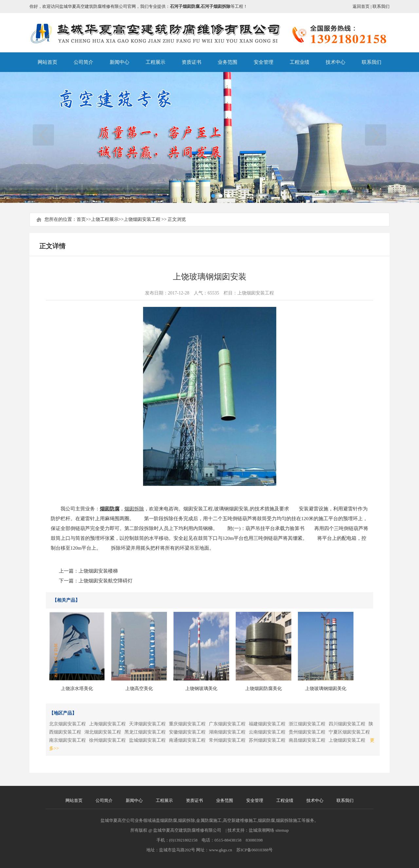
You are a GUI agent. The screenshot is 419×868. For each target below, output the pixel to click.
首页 (81, 219)
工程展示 (155, 62)
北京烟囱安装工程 (67, 724)
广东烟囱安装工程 (227, 724)
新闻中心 (119, 62)
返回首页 (361, 6)
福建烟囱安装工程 (267, 724)
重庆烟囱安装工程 (187, 724)
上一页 (43, 135)
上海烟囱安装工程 (107, 724)
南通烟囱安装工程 (187, 740)
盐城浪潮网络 (262, 830)
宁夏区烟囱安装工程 (349, 732)
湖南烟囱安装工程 (227, 732)
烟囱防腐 (110, 509)
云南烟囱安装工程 (267, 732)
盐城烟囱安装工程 (147, 740)
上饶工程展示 (105, 219)
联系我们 (381, 6)
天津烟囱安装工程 (147, 724)
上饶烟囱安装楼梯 (98, 571)
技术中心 (336, 62)
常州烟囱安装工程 (227, 740)
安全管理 (264, 62)
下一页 (376, 135)
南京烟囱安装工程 (67, 740)
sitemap (282, 830)
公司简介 (83, 62)
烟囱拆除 (134, 509)
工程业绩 (300, 62)
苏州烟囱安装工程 (267, 740)
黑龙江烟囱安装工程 (145, 732)
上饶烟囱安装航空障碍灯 (106, 581)
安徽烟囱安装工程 (187, 732)
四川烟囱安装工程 (347, 724)
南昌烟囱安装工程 (307, 740)
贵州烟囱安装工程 (307, 732)
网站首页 (47, 62)
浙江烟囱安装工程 (307, 724)
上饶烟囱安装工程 (142, 219)
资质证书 (191, 62)
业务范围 (228, 62)
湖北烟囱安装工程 (103, 732)
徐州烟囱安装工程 (107, 740)
